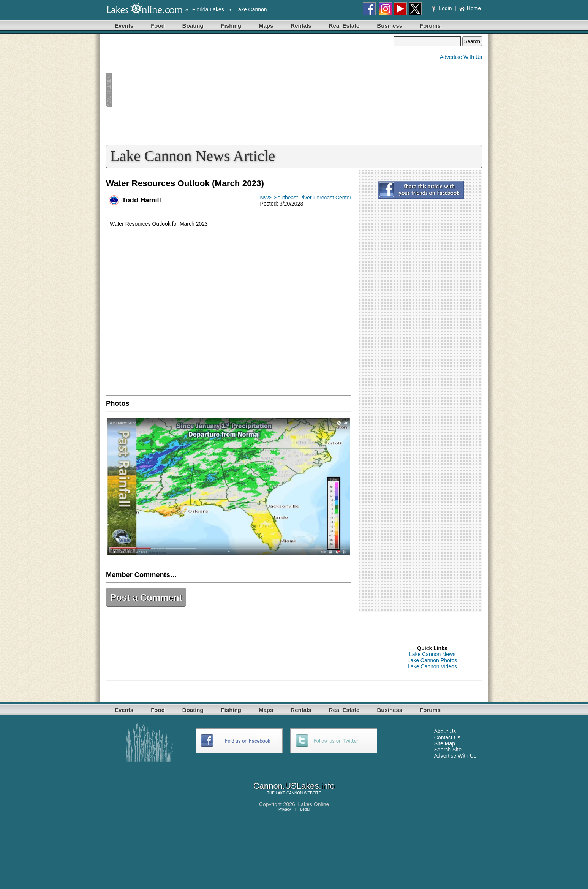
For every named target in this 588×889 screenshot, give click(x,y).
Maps (266, 26)
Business (390, 26)
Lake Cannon (251, 9)
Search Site (448, 750)
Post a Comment (146, 597)
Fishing (231, 26)
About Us (445, 731)
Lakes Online (314, 804)
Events (124, 26)
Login (443, 8)
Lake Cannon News (432, 654)
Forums (430, 26)
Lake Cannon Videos (432, 666)
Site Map (445, 743)
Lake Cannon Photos (432, 660)
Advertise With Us (461, 57)
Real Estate (344, 26)
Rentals (301, 26)
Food (158, 26)
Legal (305, 809)
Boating (193, 26)
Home (470, 8)
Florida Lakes (208, 9)
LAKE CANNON (289, 793)
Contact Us (447, 737)
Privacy (285, 809)
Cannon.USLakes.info (294, 786)
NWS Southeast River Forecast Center (306, 198)
